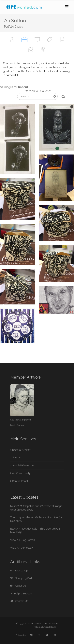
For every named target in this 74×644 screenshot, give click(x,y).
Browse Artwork (22, 450)
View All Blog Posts (23, 540)
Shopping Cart (21, 578)
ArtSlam (53, 624)
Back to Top (19, 571)
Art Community (21, 473)
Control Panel (20, 481)
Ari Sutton (19, 425)
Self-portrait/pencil (21, 420)
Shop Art (17, 457)
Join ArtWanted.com (24, 465)
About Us (18, 586)
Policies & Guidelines (45, 627)
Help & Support (21, 594)
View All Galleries (40, 91)
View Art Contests (22, 548)
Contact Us (19, 601)
